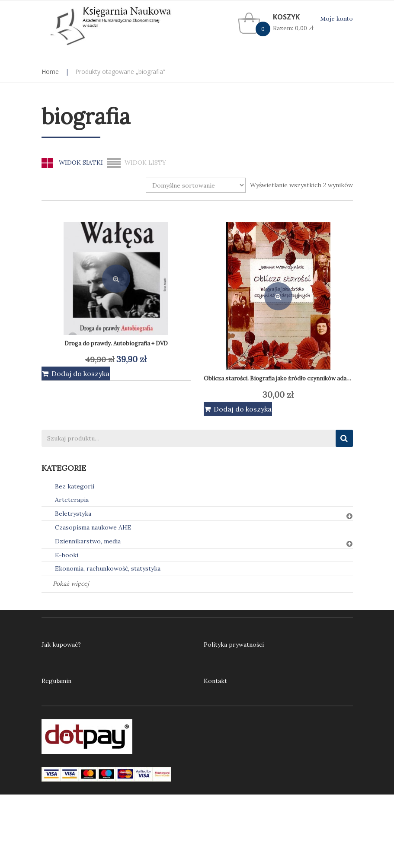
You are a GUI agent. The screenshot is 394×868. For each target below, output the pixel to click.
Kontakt (215, 681)
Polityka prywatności (234, 645)
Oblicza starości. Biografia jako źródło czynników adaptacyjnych (290, 378)
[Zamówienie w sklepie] (196, 185)
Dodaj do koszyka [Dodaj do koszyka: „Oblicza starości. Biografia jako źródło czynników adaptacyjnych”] (243, 409)
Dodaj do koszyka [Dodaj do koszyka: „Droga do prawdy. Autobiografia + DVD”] (80, 373)
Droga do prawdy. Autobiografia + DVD (116, 343)
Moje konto (336, 19)
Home (50, 72)
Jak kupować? (61, 645)
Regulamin (56, 681)
